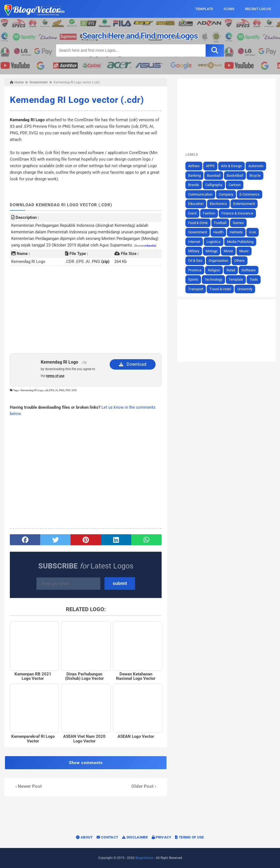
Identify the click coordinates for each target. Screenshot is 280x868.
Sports (193, 279)
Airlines (194, 166)
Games (238, 223)
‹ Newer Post (29, 786)
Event (192, 213)
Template (236, 279)
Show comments (86, 763)
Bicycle (255, 175)
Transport (196, 289)
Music (244, 251)
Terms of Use (189, 837)
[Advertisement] (86, 309)
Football (220, 223)
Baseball (214, 175)
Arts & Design (231, 166)
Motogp (212, 251)
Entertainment (244, 204)
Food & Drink (198, 223)
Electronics (218, 204)
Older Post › (144, 786)
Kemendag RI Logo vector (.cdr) (77, 100)
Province (195, 270)
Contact (107, 837)
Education (196, 204)
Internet (194, 242)
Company (226, 194)
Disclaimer (135, 837)
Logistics (214, 242)
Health (218, 232)
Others (240, 261)
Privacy (162, 837)
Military (194, 251)
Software (249, 270)
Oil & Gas (195, 261)
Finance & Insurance (237, 213)
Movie (228, 251)
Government (198, 232)
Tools (254, 279)
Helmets (236, 232)
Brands (194, 185)
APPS (210, 166)
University (245, 289)
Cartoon (235, 185)
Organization (218, 261)
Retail (231, 270)
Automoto (256, 166)
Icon (253, 232)
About (84, 837)
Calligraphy (214, 185)
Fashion (209, 213)
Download (133, 364)
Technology (213, 279)
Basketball (235, 175)
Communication (200, 194)
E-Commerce (250, 194)
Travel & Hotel (220, 289)
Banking (194, 175)
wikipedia (150, 246)
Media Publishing (240, 242)
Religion (214, 270)
